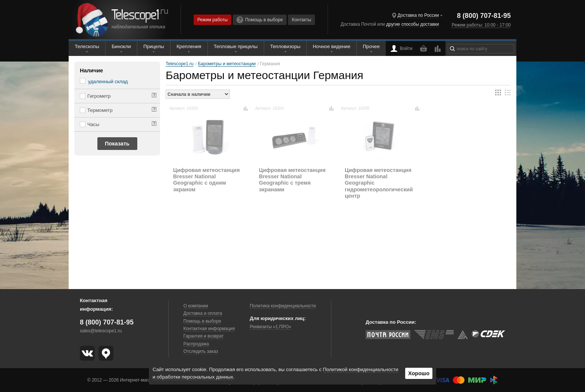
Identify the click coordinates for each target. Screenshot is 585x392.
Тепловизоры (285, 46)
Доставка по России (418, 15)
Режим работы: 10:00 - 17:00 (481, 25)
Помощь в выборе (260, 20)
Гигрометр (99, 96)
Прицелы (154, 46)
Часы (93, 124)
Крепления (189, 46)
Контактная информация (209, 329)
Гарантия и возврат (204, 336)
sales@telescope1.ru (101, 331)
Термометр (100, 110)
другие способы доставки (412, 24)
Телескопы (87, 46)
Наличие (91, 70)
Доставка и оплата (203, 313)
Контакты (301, 20)
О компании (196, 306)
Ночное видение (332, 46)
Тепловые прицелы (236, 46)
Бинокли (121, 46)
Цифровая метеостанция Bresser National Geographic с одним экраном (207, 180)
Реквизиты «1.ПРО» (270, 327)
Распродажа (196, 344)
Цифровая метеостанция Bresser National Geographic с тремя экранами (292, 180)
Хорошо (419, 373)
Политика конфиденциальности (283, 306)
